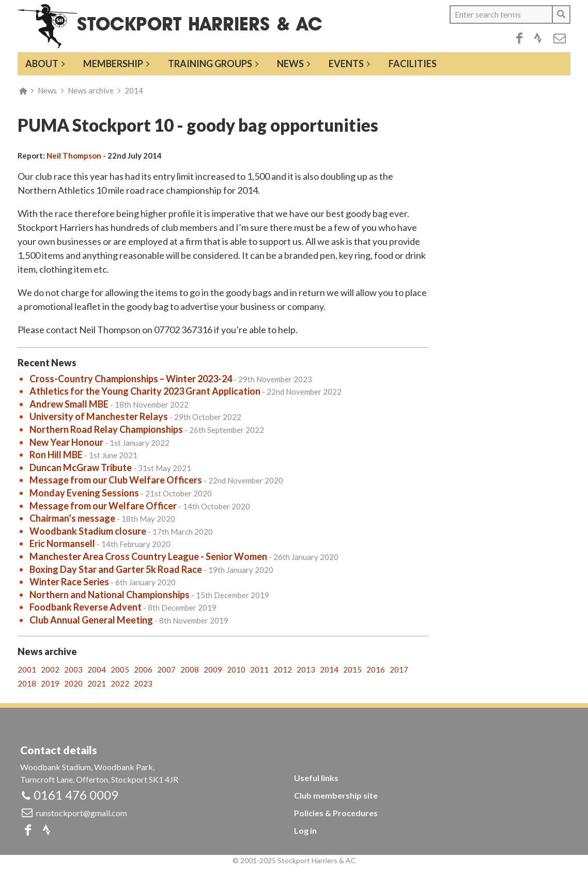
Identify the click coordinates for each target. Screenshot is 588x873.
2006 (143, 669)
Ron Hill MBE (56, 455)
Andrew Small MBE (69, 404)
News (290, 64)
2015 (352, 669)
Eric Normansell (62, 543)
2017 (399, 669)
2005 (120, 669)
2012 (283, 669)
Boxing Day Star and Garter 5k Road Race (116, 569)
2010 (236, 669)
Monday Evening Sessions (84, 493)
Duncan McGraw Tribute (81, 467)
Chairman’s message (72, 518)
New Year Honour (66, 442)
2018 (27, 683)
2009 (213, 669)
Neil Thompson (74, 155)
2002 (50, 669)
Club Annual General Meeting (91, 620)
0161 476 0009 (76, 795)
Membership (113, 64)
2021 (97, 683)
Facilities (413, 64)
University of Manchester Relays (99, 416)
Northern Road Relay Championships (106, 429)
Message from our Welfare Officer (103, 506)
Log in (305, 830)
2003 (73, 669)
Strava (538, 38)
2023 (143, 683)
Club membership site (336, 795)
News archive (91, 90)
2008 (190, 669)
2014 (134, 90)
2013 (306, 669)
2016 (376, 669)
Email (560, 38)
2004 (97, 669)
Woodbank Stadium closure (88, 531)
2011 (259, 669)
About (42, 64)
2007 (166, 669)
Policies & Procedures (336, 813)
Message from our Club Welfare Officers (116, 480)
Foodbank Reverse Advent (86, 607)
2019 (50, 683)
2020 (73, 683)
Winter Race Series (69, 582)
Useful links (316, 778)
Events (346, 64)
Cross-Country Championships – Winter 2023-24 (131, 379)
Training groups (210, 64)
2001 (27, 669)
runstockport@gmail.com (82, 813)
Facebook (519, 38)
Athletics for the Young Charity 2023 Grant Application (145, 391)
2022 (120, 683)
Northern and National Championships (110, 595)
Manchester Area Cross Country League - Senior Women (148, 556)
